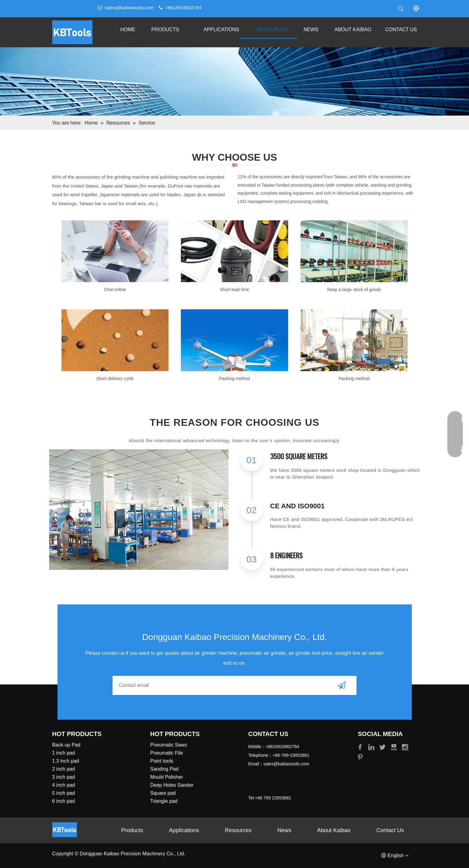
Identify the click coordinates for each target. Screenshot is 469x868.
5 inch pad (64, 793)
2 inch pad (64, 769)
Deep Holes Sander (172, 785)
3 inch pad (64, 777)
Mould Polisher (167, 777)
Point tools (162, 761)
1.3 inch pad (66, 761)
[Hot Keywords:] (401, 9)
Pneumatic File (167, 753)
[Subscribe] (342, 685)
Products (132, 830)
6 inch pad (64, 801)
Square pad (163, 793)
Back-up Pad (66, 745)
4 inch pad (64, 785)
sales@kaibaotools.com (129, 8)
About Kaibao (334, 830)
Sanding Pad (164, 769)
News (284, 830)
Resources (238, 830)
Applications (184, 830)
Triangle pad (164, 801)
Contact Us (390, 830)
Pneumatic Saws (169, 745)
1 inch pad (64, 753)
